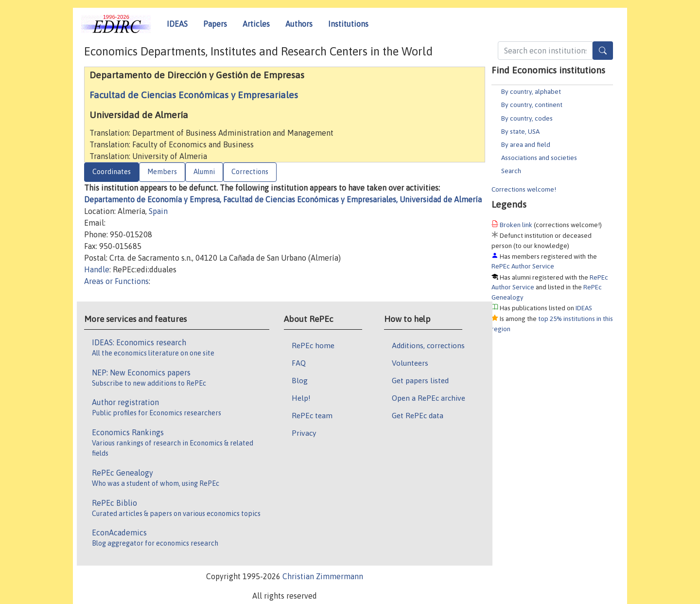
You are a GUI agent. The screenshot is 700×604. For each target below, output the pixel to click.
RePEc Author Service (523, 266)
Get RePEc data (418, 415)
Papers (215, 24)
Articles (256, 24)
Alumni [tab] (204, 172)
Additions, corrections (428, 345)
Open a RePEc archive (429, 398)
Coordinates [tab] (112, 172)
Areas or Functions (116, 281)
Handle (97, 269)
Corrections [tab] (250, 172)
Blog (300, 380)
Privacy (304, 433)
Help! (301, 398)
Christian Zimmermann (323, 576)
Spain (158, 211)
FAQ (299, 363)
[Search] (603, 51)
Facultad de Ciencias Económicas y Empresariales (194, 95)
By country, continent (532, 105)
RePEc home (313, 345)
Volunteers (410, 363)
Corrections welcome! (524, 189)
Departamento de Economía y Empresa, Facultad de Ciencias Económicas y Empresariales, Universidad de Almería (283, 199)
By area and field (526, 144)
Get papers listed (420, 380)
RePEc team (312, 415)
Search (511, 171)
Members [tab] (162, 172)
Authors (299, 24)
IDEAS (177, 24)
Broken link (516, 225)
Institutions (348, 24)
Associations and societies (539, 158)
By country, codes (527, 118)
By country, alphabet (531, 91)
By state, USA (520, 131)
